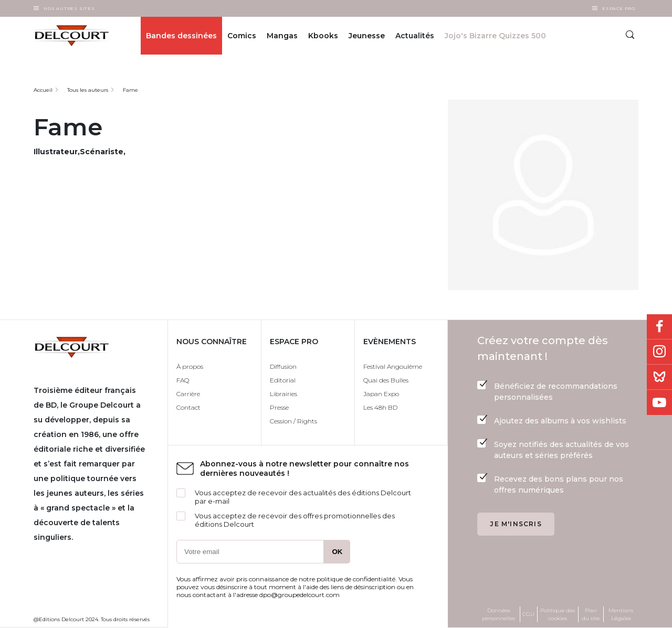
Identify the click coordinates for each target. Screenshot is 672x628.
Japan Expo (381, 394)
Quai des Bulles (386, 380)
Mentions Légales (621, 614)
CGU (528, 614)
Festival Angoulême (393, 366)
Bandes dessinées (181, 36)
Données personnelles (498, 614)
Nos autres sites (69, 8)
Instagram (659, 352)
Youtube (659, 402)
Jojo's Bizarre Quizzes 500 (495, 36)
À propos (190, 366)
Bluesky (659, 377)
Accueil (43, 90)
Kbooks (323, 36)
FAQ (183, 380)
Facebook (659, 327)
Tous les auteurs (88, 90)
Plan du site (591, 614)
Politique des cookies (558, 614)
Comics (242, 36)
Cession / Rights (293, 421)
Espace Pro (619, 8)
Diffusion (283, 366)
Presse (279, 407)
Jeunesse (367, 36)
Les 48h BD (380, 407)
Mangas (282, 36)
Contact (188, 407)
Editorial (283, 380)
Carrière (188, 394)
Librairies (283, 394)
